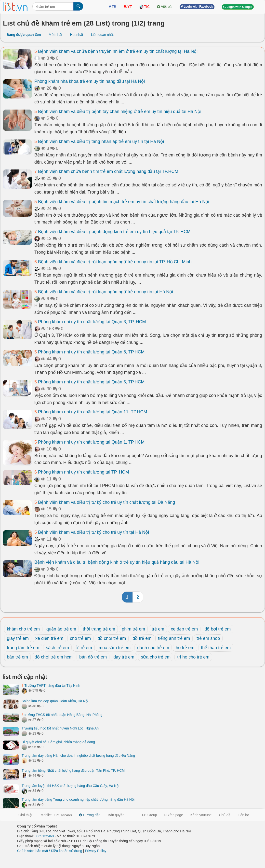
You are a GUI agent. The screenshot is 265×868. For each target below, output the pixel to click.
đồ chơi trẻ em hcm (54, 657)
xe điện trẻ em (49, 638)
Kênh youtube (201, 815)
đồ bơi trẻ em (218, 629)
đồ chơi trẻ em (112, 638)
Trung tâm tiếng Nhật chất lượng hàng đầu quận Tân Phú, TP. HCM (73, 770)
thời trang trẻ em (99, 629)
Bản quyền (116, 815)
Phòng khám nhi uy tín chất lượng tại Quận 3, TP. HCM (90, 322)
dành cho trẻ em (153, 648)
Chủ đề (225, 815)
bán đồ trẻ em (93, 657)
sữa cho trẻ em (156, 657)
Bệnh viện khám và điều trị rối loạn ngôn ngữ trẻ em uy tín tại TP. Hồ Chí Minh (113, 262)
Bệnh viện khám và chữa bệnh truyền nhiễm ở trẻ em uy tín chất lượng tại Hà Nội (116, 51)
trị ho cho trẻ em (193, 657)
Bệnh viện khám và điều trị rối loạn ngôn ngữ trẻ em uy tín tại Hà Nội (104, 292)
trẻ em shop (208, 638)
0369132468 (44, 836)
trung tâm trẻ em (23, 648)
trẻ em (158, 629)
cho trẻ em (80, 638)
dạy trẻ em (124, 657)
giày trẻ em (18, 638)
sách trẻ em (57, 648)
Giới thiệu (26, 815)
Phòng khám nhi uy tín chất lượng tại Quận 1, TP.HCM (90, 442)
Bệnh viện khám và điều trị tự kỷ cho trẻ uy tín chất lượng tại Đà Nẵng (105, 502)
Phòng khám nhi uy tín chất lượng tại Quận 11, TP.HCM (91, 412)
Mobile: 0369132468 (56, 815)
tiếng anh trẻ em (174, 638)
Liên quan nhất (102, 35)
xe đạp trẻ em (184, 629)
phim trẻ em (133, 629)
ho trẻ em (185, 648)
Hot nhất (76, 35)
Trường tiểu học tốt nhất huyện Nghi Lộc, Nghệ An (60, 728)
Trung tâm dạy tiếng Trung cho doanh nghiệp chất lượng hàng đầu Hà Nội (78, 799)
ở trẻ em (84, 648)
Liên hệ (243, 815)
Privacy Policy (96, 851)
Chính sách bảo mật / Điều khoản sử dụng (50, 851)
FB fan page (174, 815)
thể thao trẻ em (216, 648)
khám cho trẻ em (23, 629)
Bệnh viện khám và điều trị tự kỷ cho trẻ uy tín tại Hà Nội (92, 532)
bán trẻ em (17, 657)
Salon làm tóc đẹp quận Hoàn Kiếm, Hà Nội (55, 701)
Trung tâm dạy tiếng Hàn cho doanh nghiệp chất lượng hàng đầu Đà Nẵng (78, 756)
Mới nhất (55, 35)
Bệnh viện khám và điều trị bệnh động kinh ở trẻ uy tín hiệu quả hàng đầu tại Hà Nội (117, 562)
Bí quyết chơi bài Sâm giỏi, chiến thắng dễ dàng (58, 742)
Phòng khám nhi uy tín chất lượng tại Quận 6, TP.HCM (90, 382)
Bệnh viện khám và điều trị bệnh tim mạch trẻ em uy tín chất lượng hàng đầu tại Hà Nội (122, 202)
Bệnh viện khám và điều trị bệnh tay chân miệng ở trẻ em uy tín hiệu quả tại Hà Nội (118, 112)
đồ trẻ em (142, 638)
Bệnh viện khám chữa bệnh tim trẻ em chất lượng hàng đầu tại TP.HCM (106, 171)
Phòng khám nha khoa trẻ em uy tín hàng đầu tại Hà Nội (90, 81)
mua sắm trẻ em (115, 648)
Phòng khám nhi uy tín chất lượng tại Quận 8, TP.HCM (90, 352)
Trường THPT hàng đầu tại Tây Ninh (51, 686)
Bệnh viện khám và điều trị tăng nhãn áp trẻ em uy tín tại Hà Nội (99, 141)
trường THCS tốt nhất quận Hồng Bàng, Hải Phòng (62, 715)
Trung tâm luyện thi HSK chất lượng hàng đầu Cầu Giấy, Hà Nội (70, 786)
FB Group (150, 815)
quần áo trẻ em (61, 629)
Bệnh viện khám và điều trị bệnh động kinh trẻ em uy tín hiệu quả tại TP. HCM (113, 232)
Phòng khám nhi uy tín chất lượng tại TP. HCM (82, 472)
